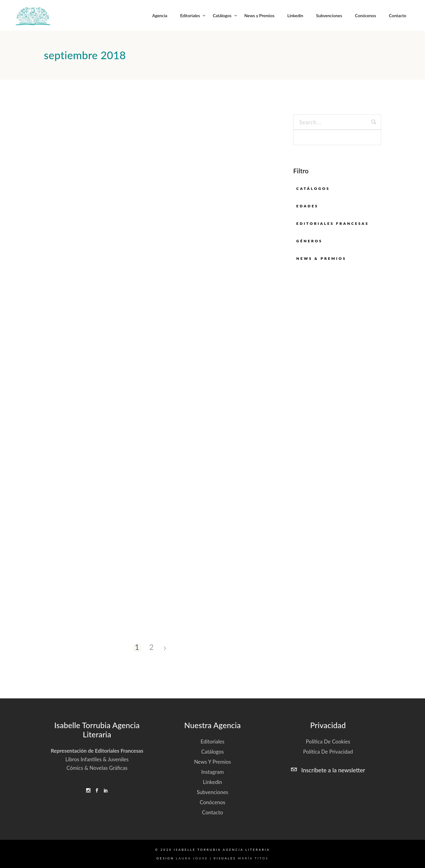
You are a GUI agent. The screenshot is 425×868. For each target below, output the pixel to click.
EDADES (307, 206)
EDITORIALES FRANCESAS (333, 223)
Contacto (213, 812)
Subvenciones (213, 792)
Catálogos (313, 188)
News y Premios (212, 762)
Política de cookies (328, 741)
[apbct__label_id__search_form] (337, 137)
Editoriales (212, 741)
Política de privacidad (328, 752)
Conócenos (212, 802)
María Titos (253, 858)
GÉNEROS (309, 241)
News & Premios (321, 258)
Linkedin (213, 782)
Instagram (212, 772)
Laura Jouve (192, 858)
